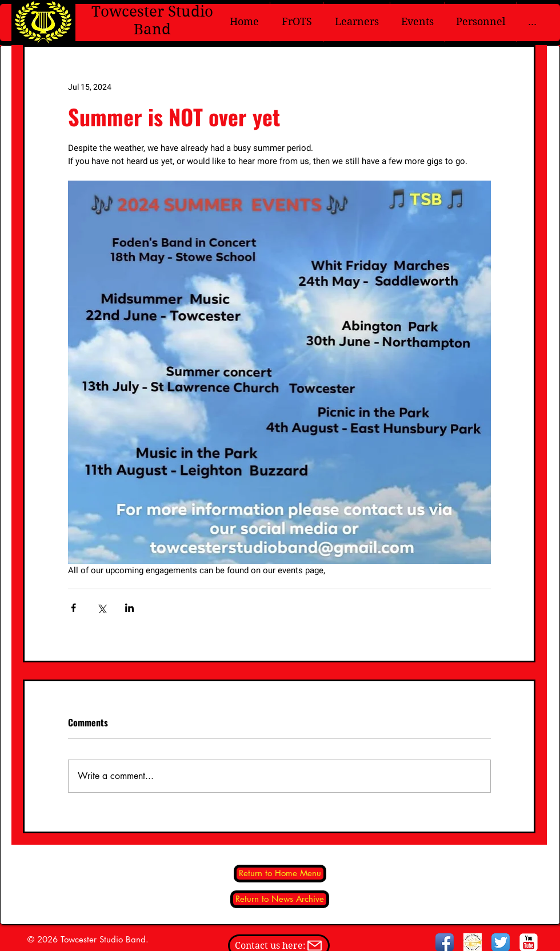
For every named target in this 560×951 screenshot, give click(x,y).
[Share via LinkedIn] (129, 608)
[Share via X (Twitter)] (101, 608)
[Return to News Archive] (280, 899)
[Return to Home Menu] (280, 874)
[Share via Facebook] (73, 608)
